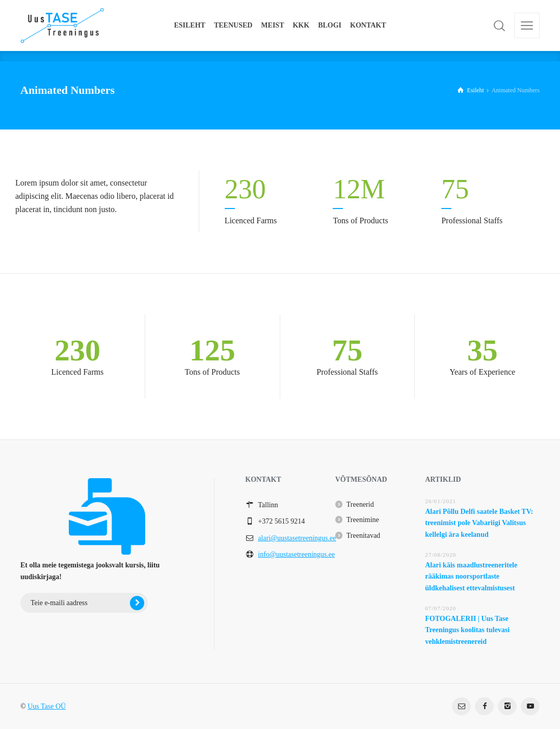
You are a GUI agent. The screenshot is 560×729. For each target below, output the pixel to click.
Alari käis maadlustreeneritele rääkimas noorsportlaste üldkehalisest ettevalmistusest (471, 577)
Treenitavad (363, 536)
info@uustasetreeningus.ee (296, 554)
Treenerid (360, 504)
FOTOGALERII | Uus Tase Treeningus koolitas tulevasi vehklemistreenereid (467, 630)
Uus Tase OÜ (47, 706)
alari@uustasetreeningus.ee (297, 538)
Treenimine (363, 520)
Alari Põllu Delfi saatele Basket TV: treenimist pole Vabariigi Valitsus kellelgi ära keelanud (479, 523)
